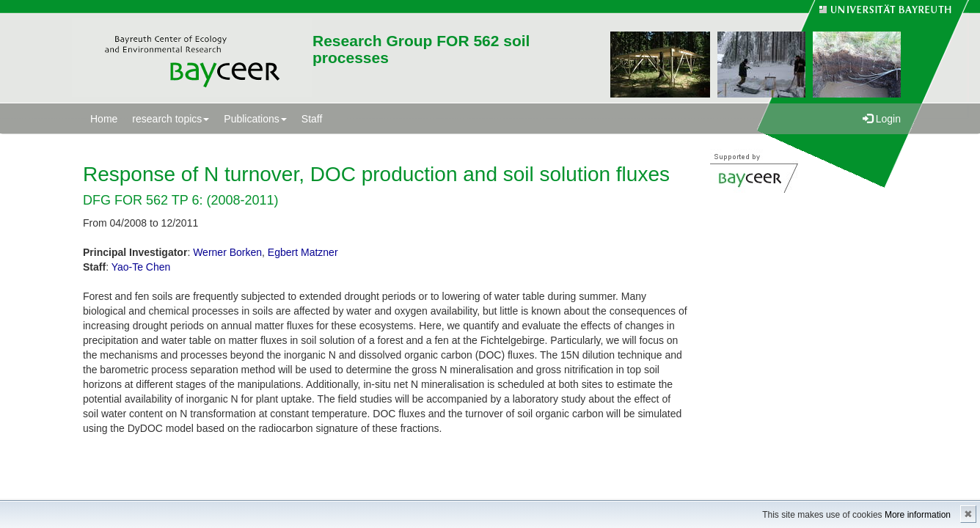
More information (918, 515)
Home (104, 119)
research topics (171, 119)
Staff (312, 119)
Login (882, 119)
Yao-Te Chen (141, 267)
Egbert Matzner (303, 252)
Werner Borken (227, 252)
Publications (255, 119)
